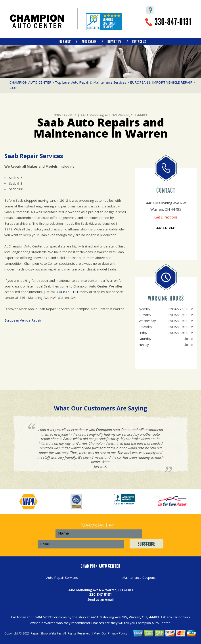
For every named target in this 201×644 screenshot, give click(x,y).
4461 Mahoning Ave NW (99, 115)
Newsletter (97, 525)
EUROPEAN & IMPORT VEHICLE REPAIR (161, 82)
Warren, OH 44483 (132, 115)
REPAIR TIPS (114, 42)
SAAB (13, 88)
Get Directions (166, 217)
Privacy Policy (117, 633)
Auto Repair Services (62, 577)
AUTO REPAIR (89, 42)
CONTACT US (139, 42)
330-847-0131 (173, 22)
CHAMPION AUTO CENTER (30, 82)
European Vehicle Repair (23, 320)
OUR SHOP (65, 42)
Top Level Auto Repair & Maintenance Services (91, 82)
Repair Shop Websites (46, 633)
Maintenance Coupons (139, 577)
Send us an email (100, 599)
